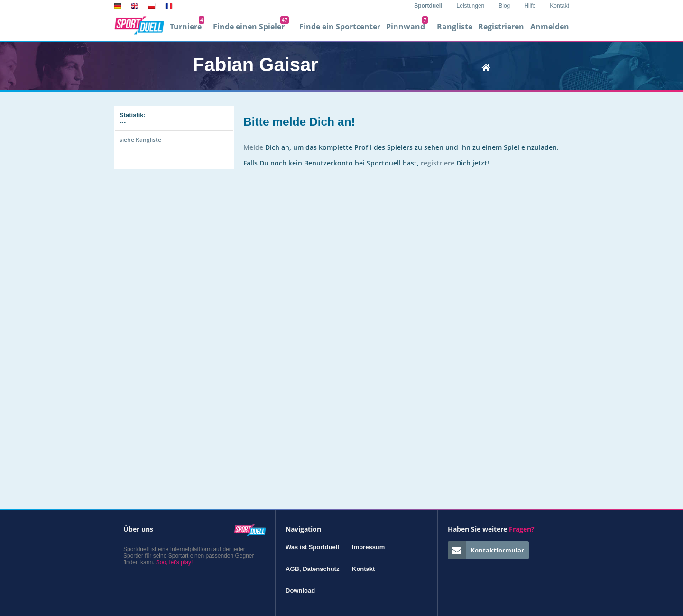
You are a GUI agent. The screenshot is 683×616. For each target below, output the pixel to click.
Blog (504, 6)
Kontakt (559, 6)
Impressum (368, 547)
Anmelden (550, 27)
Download (300, 591)
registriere (438, 163)
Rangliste (455, 27)
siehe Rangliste (140, 140)
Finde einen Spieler (251, 27)
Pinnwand (407, 27)
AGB (292, 569)
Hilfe (530, 6)
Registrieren (501, 27)
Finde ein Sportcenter (340, 27)
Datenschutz (321, 569)
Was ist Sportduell (312, 547)
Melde (253, 147)
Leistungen (471, 6)
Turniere (187, 27)
